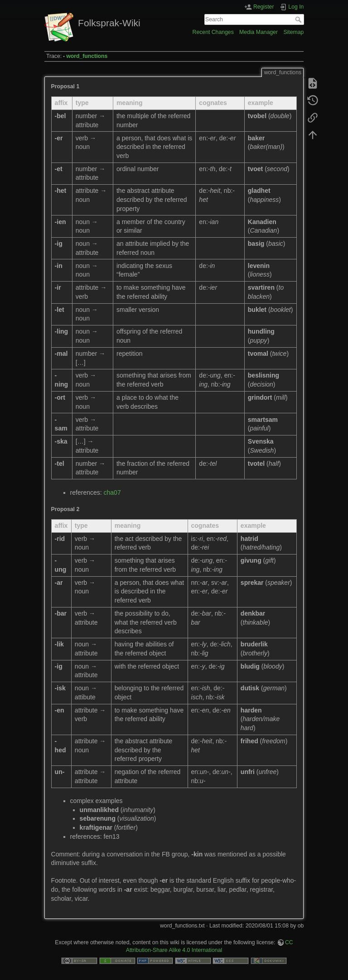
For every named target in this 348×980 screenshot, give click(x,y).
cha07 (112, 492)
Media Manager (259, 32)
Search (299, 19)
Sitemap (293, 32)
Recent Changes (213, 32)
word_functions (87, 56)
